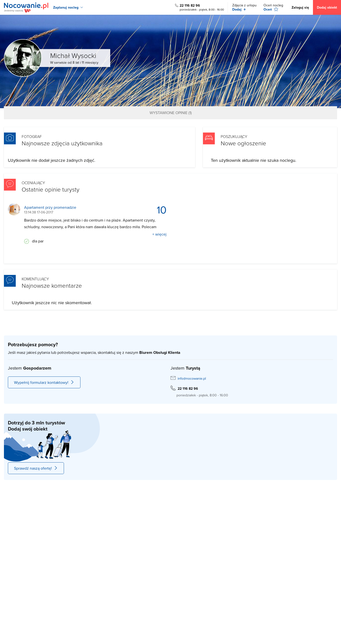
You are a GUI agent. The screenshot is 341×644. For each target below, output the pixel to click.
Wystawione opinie (171, 113)
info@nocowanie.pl (192, 378)
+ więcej (159, 234)
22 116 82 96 (190, 5)
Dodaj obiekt (327, 7)
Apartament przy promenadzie (50, 207)
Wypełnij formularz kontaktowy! (44, 382)
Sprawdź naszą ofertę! (36, 468)
